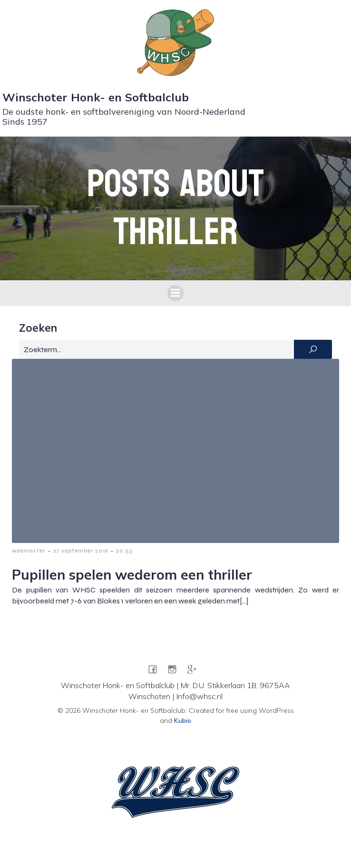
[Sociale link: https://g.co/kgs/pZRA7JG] (195, 669)
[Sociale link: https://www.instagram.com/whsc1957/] (176, 669)
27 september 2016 (81, 551)
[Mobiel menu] (175, 293)
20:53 (124, 551)
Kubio (183, 720)
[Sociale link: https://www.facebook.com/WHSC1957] (156, 669)
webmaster (29, 551)
